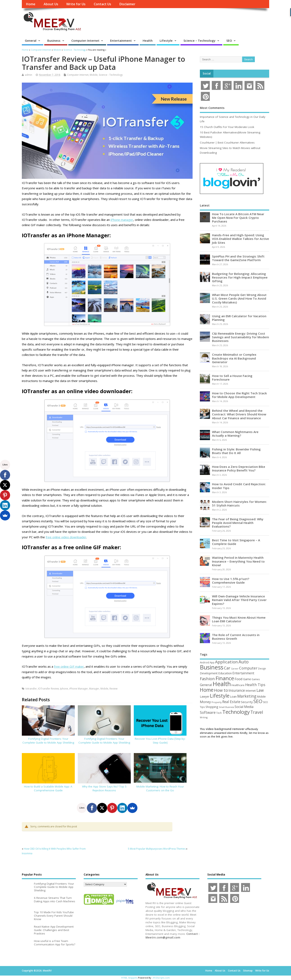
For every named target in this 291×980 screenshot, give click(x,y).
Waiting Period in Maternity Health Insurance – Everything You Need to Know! (238, 561)
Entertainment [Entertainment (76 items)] (243, 673)
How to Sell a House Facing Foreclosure (232, 378)
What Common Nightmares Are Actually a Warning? (235, 434)
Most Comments (212, 108)
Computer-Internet (85, 40)
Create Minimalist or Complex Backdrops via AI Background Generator (234, 358)
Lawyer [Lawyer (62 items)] (205, 696)
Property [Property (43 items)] (217, 702)
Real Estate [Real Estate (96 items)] (231, 702)
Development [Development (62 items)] (209, 673)
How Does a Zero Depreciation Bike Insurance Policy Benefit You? (239, 468)
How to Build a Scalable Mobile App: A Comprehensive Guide (48, 788)
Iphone (64, 689)
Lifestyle (166, 40)
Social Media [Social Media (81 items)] (244, 707)
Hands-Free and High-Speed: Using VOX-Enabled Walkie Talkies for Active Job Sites (240, 239)
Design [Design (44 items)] (262, 668)
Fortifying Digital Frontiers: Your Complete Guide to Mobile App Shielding (48, 741)
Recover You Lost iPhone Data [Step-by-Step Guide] (160, 741)
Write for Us (76, 4)
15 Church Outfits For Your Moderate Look (227, 127)
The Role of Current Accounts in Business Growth (236, 637)
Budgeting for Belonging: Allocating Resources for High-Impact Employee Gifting (240, 277)
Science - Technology (111, 75)
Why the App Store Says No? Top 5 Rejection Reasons (104, 788)
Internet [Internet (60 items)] (251, 691)
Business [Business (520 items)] (212, 667)
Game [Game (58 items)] (247, 679)
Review (113, 689)
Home (31, 4)
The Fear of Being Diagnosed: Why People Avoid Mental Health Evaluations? (238, 523)
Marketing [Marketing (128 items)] (247, 696)
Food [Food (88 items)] (239, 679)
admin (28, 75)
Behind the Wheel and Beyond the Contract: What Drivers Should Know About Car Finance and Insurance (239, 414)
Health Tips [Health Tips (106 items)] (255, 685)
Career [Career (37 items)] (235, 669)
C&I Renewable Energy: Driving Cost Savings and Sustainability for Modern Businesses (240, 337)
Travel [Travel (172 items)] (257, 712)
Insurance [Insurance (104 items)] (237, 690)
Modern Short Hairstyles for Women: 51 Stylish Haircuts (239, 503)
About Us (51, 4)
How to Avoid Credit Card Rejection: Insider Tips (239, 486)
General (31, 40)
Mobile (94, 75)
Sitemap (248, 971)
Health (148, 40)
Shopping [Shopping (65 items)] (212, 707)
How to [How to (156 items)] (221, 690)
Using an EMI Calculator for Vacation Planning (239, 318)
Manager (94, 689)
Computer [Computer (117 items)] (248, 668)
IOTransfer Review (48, 689)
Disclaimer (127, 4)
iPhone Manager (79, 689)
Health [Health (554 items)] (222, 684)
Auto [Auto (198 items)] (244, 662)
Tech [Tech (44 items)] (219, 713)
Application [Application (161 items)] (226, 662)
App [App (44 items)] (212, 662)
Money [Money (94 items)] (205, 702)
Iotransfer (31, 689)
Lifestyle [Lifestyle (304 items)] (220, 696)
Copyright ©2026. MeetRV (37, 971)
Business (54, 40)
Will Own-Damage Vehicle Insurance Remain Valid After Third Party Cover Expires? (239, 600)
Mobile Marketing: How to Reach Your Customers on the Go (160, 788)
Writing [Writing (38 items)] (204, 717)
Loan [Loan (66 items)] (233, 696)
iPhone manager (122, 220)
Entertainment (121, 40)
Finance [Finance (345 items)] (225, 678)
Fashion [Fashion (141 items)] (207, 679)
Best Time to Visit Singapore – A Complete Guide (236, 542)
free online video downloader (66, 537)
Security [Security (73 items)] (247, 702)
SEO (229, 40)
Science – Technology (199, 40)
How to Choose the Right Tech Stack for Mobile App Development (239, 395)
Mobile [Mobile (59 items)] (261, 696)
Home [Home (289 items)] (207, 690)
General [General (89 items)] (206, 685)
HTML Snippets (129, 978)
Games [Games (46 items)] (256, 679)
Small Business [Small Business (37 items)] (226, 707)
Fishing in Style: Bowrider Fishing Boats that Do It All (236, 451)
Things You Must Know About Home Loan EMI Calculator (239, 619)
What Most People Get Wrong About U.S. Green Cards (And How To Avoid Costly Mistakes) (239, 298)
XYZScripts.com (161, 978)
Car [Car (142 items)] (227, 668)
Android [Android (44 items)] (205, 662)
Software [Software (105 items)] (208, 712)
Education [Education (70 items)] (225, 673)
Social (207, 73)
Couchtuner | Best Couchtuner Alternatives (227, 143)
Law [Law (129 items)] (260, 690)
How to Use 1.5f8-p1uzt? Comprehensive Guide (231, 581)
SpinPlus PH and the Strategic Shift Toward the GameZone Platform (238, 258)
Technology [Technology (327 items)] (236, 712)
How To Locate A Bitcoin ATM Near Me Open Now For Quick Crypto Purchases (238, 218)
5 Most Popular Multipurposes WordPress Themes (157, 849)
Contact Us (102, 4)
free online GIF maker (69, 666)
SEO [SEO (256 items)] (258, 701)
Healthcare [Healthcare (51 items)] (238, 685)
